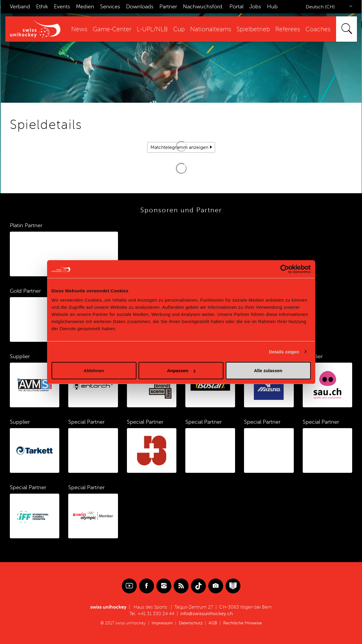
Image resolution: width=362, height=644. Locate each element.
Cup (179, 29)
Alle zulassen (268, 371)
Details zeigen (284, 351)
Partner (168, 7)
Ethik (42, 7)
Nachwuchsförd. (203, 7)
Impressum (162, 623)
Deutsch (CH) (320, 7)
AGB (213, 623)
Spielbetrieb (253, 29)
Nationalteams (211, 29)
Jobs (255, 7)
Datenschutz (191, 623)
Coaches (318, 29)
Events (62, 7)
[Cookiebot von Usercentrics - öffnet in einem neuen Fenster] (285, 269)
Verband (20, 7)
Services (110, 7)
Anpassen (181, 371)
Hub (272, 7)
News (79, 29)
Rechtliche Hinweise (243, 623)
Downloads (140, 7)
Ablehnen (94, 371)
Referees (288, 29)
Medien (85, 7)
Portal (236, 7)
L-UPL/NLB (152, 29)
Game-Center (112, 29)
